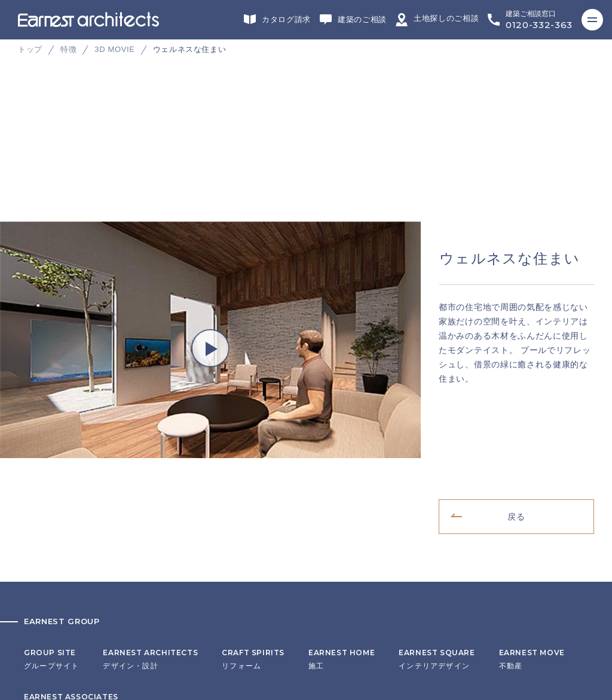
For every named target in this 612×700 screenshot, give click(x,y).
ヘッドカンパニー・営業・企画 (79, 465)
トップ (30, 49)
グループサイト (51, 421)
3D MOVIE (114, 49)
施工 (342, 421)
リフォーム (253, 421)
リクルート (44, 572)
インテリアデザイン (437, 421)
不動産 (532, 421)
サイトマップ (48, 609)
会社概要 (40, 553)
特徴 (68, 49)
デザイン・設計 (150, 421)
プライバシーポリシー (63, 590)
